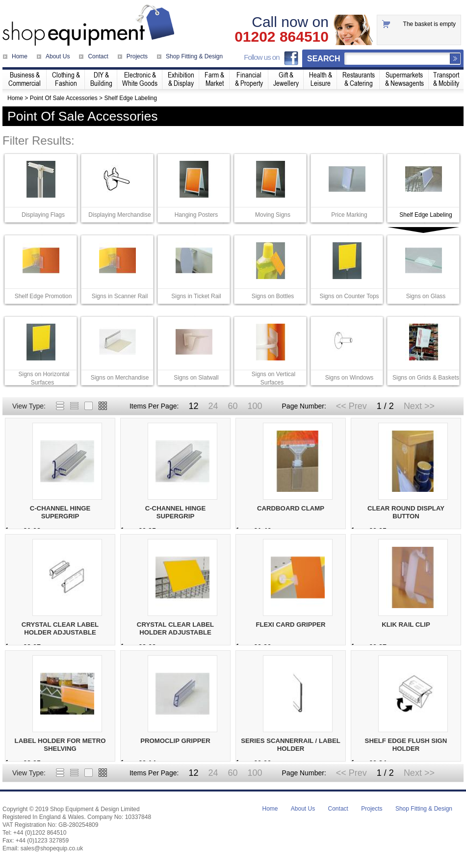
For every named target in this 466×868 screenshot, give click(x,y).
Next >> (419, 406)
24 (213, 406)
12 (193, 406)
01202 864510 (282, 37)
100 (255, 406)
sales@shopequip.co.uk (52, 848)
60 (233, 406)
